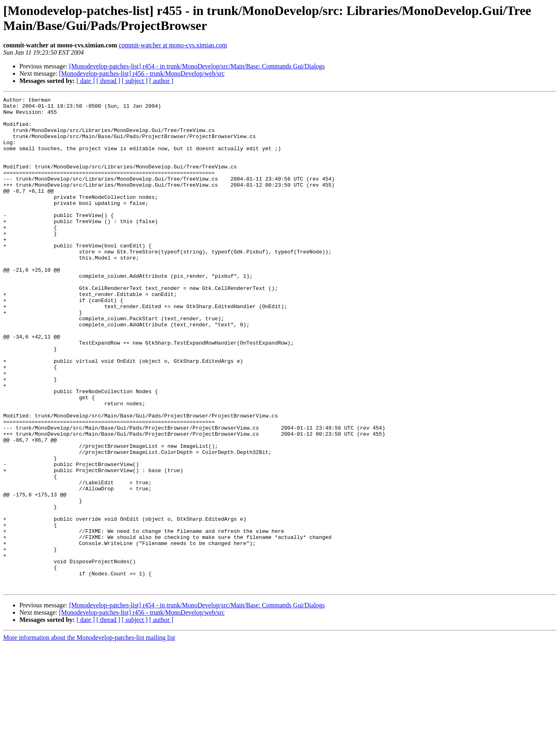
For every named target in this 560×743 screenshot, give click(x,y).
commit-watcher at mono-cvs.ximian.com (173, 45)
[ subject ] (135, 81)
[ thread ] (108, 81)
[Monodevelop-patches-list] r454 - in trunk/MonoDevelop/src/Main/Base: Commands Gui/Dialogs (197, 66)
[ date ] (86, 81)
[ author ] (161, 81)
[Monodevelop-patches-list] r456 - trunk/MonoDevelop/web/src (142, 73)
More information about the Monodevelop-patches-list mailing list (89, 736)
